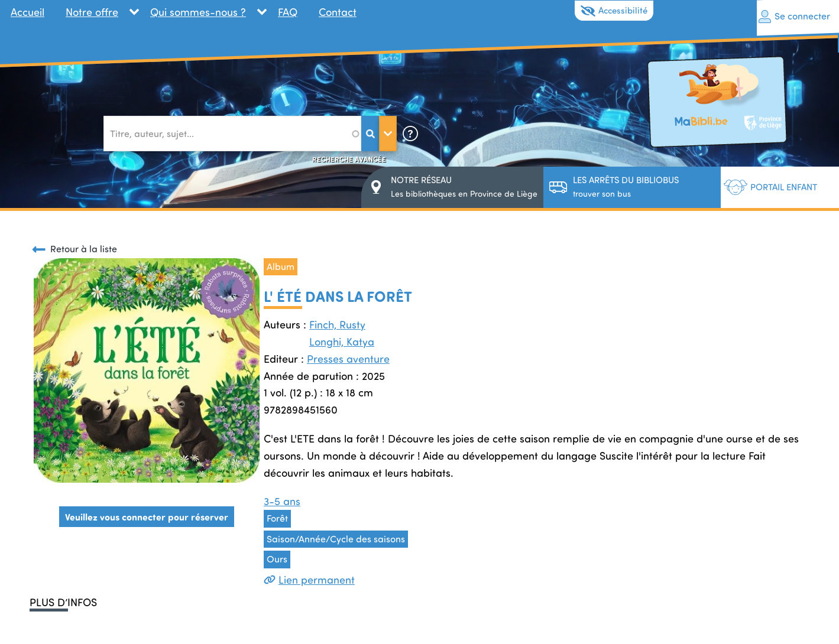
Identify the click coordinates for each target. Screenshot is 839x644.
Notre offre (92, 12)
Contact (338, 12)
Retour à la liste (84, 249)
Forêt (277, 518)
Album (281, 266)
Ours (277, 559)
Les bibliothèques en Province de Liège (464, 186)
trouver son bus (626, 186)
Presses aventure (348, 359)
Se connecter (802, 16)
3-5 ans (282, 501)
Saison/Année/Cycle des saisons (336, 539)
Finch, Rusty (337, 324)
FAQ (288, 12)
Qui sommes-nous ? (198, 12)
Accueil (27, 12)
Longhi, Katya (342, 341)
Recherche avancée (349, 159)
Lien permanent (309, 580)
